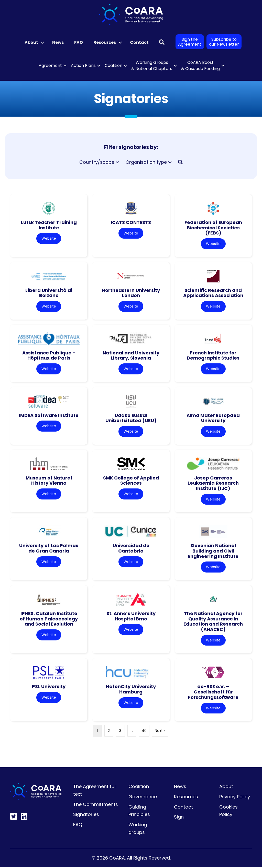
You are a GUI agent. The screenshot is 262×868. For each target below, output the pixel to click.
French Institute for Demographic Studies (213, 355)
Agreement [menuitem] (50, 65)
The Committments (96, 805)
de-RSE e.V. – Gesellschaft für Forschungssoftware (213, 693)
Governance (143, 797)
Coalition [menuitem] (113, 65)
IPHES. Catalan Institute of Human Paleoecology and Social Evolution (49, 619)
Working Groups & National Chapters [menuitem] (152, 65)
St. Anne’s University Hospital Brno (131, 617)
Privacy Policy (235, 797)
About (226, 787)
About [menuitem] (31, 42)
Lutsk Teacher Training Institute (49, 225)
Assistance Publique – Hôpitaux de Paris (49, 355)
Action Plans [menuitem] (83, 65)
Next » (160, 732)
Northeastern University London (131, 293)
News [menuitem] (58, 42)
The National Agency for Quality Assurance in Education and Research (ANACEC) (213, 622)
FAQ (78, 826)
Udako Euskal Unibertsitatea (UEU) (131, 418)
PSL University (49, 687)
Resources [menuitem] (105, 42)
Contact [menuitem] (139, 42)
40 (144, 732)
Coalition (139, 787)
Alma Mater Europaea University (213, 418)
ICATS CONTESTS (131, 222)
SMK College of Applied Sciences (131, 481)
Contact (183, 808)
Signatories (86, 815)
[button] (42, 43)
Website (49, 238)
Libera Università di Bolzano (49, 293)
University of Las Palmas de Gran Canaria (49, 549)
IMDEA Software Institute (49, 416)
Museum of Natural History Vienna (49, 481)
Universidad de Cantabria (131, 549)
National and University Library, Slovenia (131, 355)
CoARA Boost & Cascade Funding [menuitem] (200, 65)
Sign (179, 818)
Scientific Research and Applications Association (213, 293)
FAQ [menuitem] (79, 42)
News (180, 787)
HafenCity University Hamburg (131, 690)
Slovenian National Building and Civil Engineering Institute (213, 552)
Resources (186, 797)
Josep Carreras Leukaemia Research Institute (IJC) (213, 483)
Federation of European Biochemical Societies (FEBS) (213, 228)
